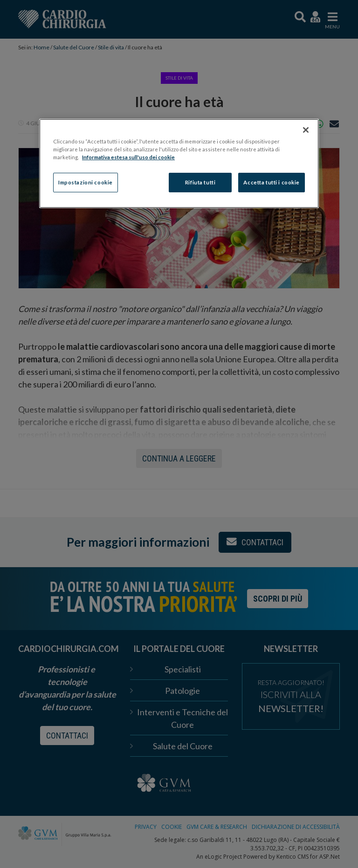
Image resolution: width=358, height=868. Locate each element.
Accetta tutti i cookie (272, 182)
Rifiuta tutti (200, 182)
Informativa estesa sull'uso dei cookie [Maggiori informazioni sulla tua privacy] (128, 157)
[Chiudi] (306, 130)
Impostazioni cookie (86, 182)
